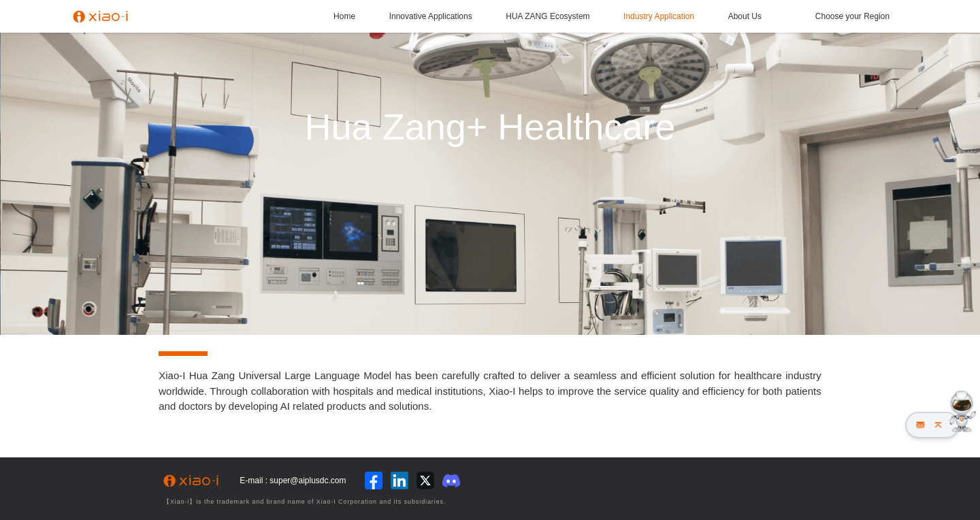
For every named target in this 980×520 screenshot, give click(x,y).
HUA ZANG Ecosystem (548, 16)
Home (344, 16)
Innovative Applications (431, 16)
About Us (745, 16)
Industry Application (659, 16)
